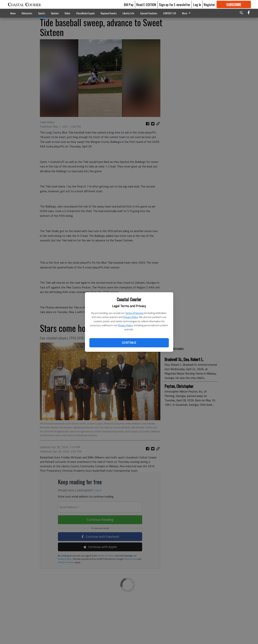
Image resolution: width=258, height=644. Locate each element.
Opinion (55, 13)
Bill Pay (129, 4)
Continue (129, 343)
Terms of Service (134, 313)
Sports (42, 13)
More (187, 13)
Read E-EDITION (146, 4)
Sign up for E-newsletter (175, 4)
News (13, 13)
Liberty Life (128, 13)
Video (67, 13)
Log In (197, 4)
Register (209, 4)
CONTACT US (170, 13)
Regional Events (109, 13)
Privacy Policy (131, 317)
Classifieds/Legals (85, 13)
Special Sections (149, 13)
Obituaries (27, 13)
